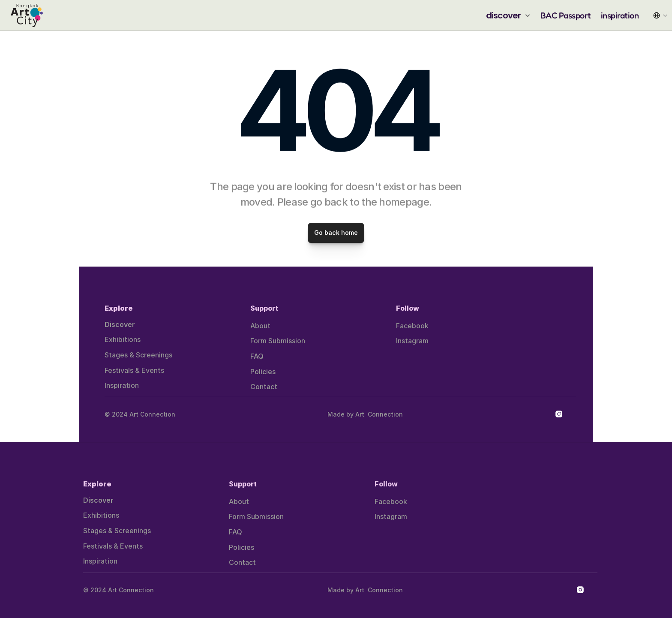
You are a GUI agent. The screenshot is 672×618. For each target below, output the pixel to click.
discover (504, 15)
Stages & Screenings (138, 355)
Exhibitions (123, 339)
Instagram (412, 341)
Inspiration (122, 385)
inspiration (620, 15)
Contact (264, 387)
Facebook (412, 326)
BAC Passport (566, 15)
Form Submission (278, 341)
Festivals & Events (134, 370)
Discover (120, 324)
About (260, 326)
